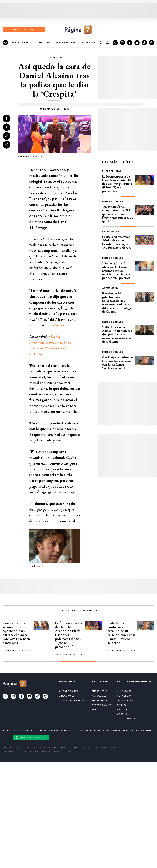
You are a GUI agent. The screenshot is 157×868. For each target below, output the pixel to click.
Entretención (65, 43)
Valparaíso (124, 691)
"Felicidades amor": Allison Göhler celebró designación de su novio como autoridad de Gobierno (117, 334)
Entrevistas (20, 43)
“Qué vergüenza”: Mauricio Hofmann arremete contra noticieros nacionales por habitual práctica (116, 270)
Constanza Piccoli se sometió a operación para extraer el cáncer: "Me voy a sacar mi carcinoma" (16, 633)
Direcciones (67, 696)
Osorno (122, 714)
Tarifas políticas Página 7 (19, 731)
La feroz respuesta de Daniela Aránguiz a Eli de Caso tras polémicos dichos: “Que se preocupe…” (117, 184)
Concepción (125, 696)
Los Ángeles (125, 700)
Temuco (122, 705)
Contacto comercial (73, 700)
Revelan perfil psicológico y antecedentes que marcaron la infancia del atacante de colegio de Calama (117, 302)
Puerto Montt (126, 719)
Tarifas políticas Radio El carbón (100, 731)
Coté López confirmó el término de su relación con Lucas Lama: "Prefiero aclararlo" (118, 363)
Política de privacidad (137, 731)
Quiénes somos (69, 691)
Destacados (55, 57)
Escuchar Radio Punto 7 (24, 30)
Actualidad (42, 43)
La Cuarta (56, 325)
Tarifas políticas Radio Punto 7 (57, 731)
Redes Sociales (91, 43)
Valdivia (122, 710)
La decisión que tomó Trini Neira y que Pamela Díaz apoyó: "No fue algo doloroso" (117, 242)
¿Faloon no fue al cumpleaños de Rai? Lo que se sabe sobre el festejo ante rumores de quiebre (117, 214)
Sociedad (98, 710)
